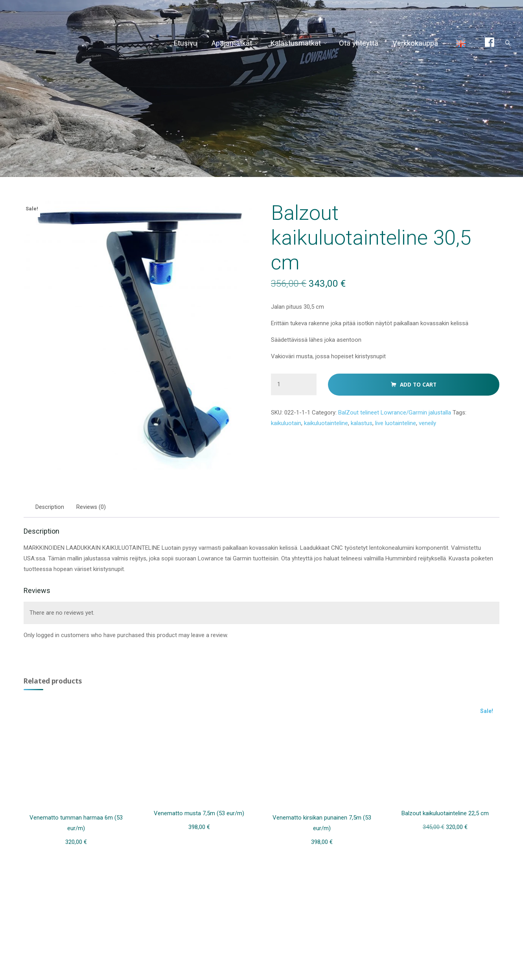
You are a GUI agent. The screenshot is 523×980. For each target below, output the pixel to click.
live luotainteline (405, 439)
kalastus (368, 439)
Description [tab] (52, 509)
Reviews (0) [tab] (93, 509)
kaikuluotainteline (330, 439)
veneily (440, 439)
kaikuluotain (287, 439)
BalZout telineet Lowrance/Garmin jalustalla (402, 427)
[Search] (502, 43)
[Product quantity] (294, 397)
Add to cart (418, 398)
